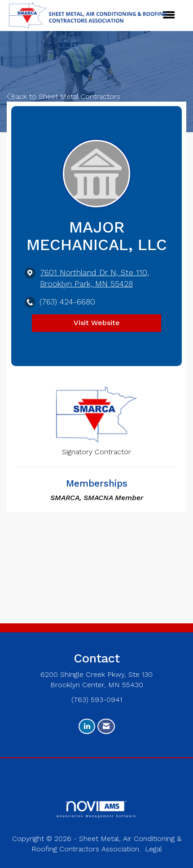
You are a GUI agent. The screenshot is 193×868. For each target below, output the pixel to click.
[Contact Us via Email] (106, 727)
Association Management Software (96, 809)
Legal (154, 849)
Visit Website (97, 323)
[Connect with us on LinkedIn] (87, 727)
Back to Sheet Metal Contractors (64, 96)
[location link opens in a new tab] (104, 278)
